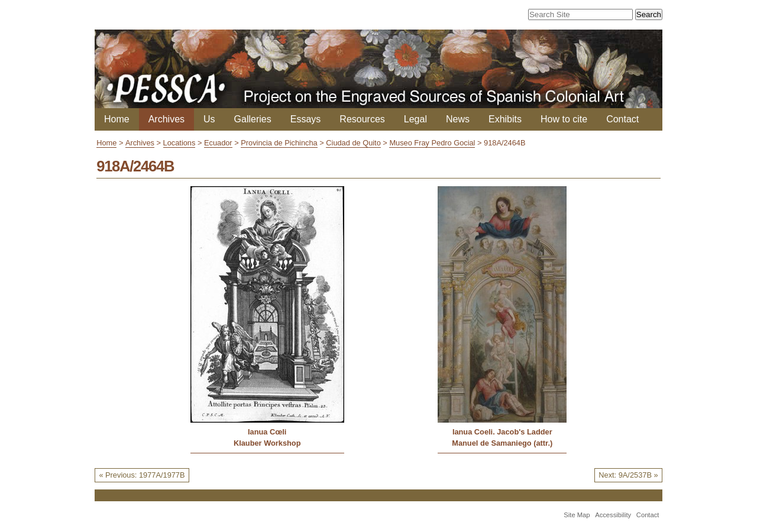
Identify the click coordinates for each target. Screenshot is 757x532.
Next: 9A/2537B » (628, 475)
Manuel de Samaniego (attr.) (502, 443)
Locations (179, 143)
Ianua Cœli (267, 432)
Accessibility (613, 515)
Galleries (253, 119)
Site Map (577, 515)
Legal (415, 119)
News (458, 119)
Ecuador (218, 143)
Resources (362, 119)
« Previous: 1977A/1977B (142, 475)
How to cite (564, 119)
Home (117, 119)
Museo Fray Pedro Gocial (432, 143)
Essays (306, 119)
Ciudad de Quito (353, 143)
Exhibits (505, 119)
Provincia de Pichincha (279, 143)
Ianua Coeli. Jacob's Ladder (502, 432)
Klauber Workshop (267, 443)
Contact (622, 119)
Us (209, 119)
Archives (166, 119)
